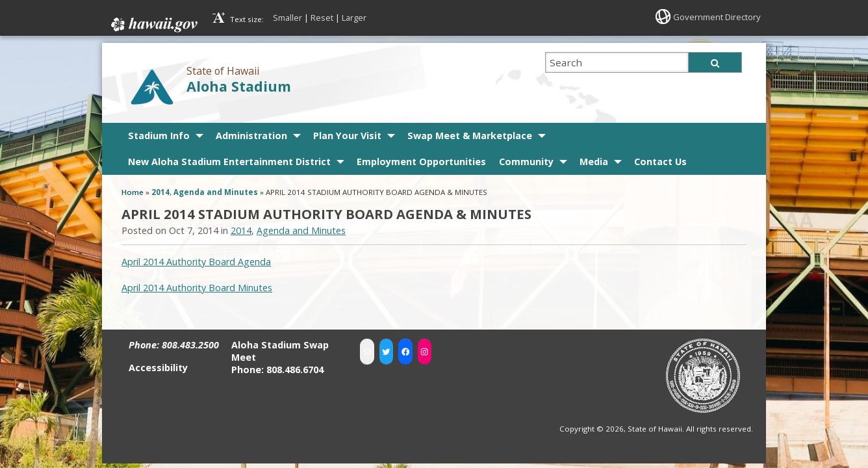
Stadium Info (159, 133)
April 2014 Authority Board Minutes (197, 285)
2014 (160, 189)
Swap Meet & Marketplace (470, 133)
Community (526, 159)
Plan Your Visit (347, 133)
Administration (251, 133)
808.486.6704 (295, 368)
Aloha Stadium (239, 84)
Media (594, 159)
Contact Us (660, 159)
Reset (322, 18)
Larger (354, 18)
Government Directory (714, 17)
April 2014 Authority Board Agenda (196, 259)
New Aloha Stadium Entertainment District (229, 159)
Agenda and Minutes (216, 189)
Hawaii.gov (153, 22)
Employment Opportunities (421, 159)
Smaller (287, 18)
